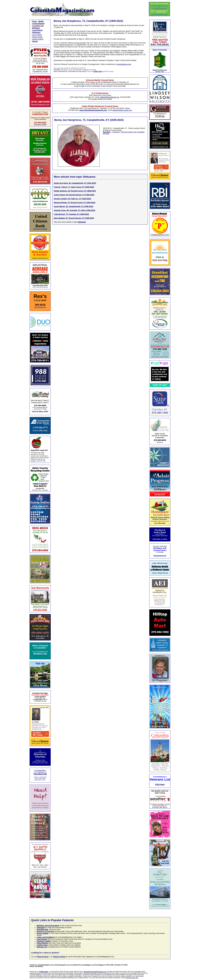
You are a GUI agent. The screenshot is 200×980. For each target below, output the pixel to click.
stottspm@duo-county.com (122, 110)
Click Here (160, 784)
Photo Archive (37, 37)
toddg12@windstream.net (110, 97)
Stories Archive (38, 39)
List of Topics (37, 35)
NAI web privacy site (132, 978)
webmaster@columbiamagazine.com (95, 972)
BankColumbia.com (160, 70)
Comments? (116, 132)
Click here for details (40, 124)
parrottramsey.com (124, 64)
